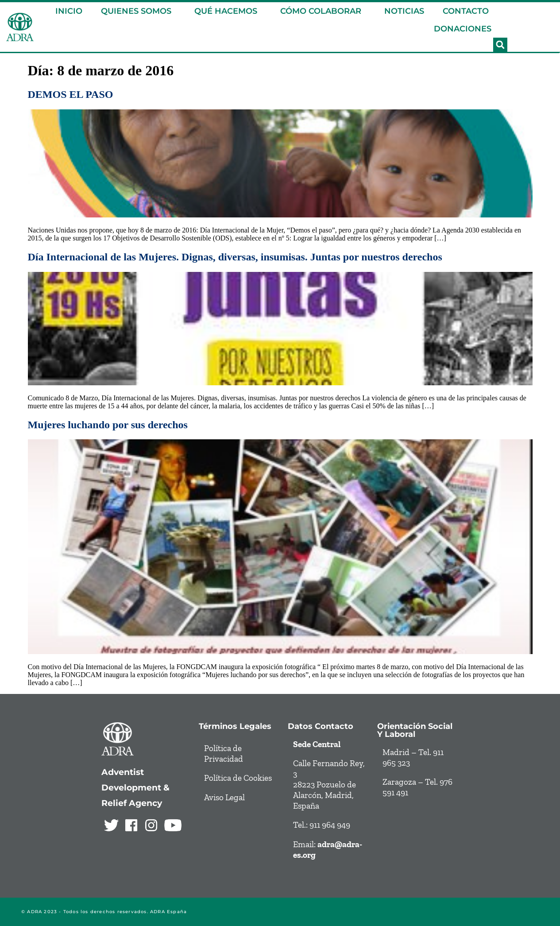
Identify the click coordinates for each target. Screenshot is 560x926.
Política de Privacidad (224, 754)
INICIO (69, 11)
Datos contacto (321, 726)
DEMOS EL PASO (71, 94)
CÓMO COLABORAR (323, 11)
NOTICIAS (404, 11)
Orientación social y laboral (415, 730)
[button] (500, 45)
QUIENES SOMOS (138, 11)
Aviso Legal (224, 797)
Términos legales (235, 726)
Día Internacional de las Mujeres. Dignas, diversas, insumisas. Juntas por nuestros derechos (235, 257)
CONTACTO (466, 11)
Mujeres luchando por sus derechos (108, 425)
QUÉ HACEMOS (228, 11)
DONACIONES (463, 29)
